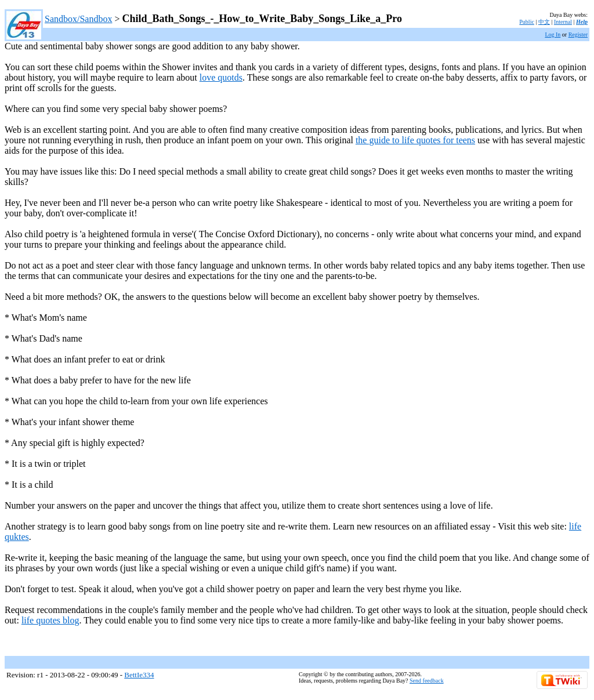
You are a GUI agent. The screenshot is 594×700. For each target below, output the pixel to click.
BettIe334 (139, 675)
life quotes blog (50, 620)
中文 (544, 22)
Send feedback (427, 681)
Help (582, 22)
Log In (553, 35)
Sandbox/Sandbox (78, 19)
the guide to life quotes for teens (415, 140)
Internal (563, 22)
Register (578, 35)
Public (527, 22)
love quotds (221, 77)
